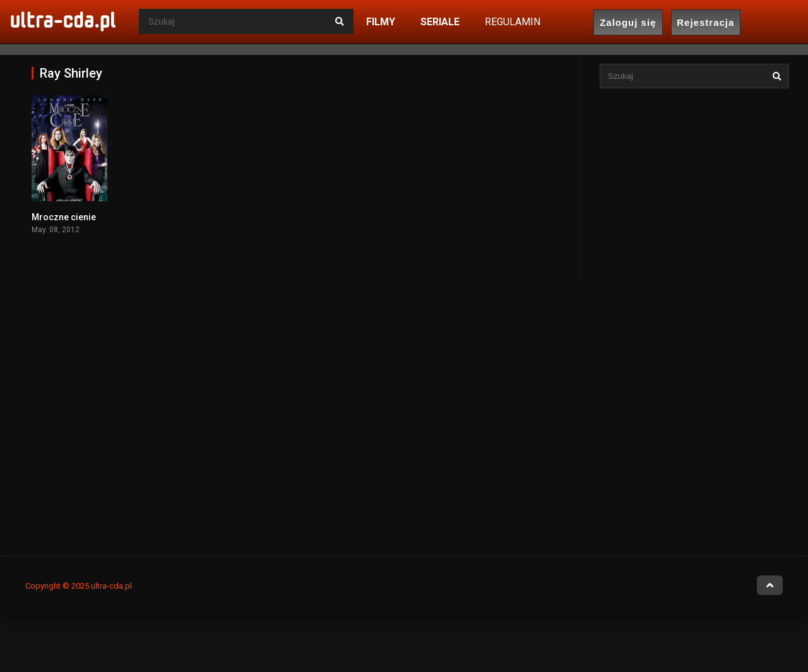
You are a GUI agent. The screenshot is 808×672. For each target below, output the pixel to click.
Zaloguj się (628, 22)
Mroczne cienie (64, 217)
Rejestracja (705, 22)
